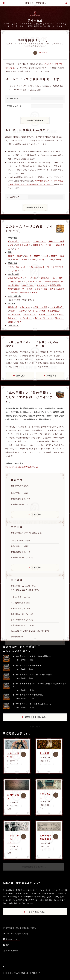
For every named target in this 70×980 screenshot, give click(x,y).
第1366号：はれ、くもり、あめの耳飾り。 (32, 656)
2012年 (11, 256)
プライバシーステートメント (13, 839)
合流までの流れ (54, 311)
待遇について (25, 307)
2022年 (41, 260)
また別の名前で (26, 318)
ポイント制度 (57, 278)
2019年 (16, 260)
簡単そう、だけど (18, 311)
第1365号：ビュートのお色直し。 (28, 665)
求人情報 (44, 753)
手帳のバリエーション (17, 267)
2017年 (54, 256)
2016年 (45, 256)
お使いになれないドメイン (39, 267)
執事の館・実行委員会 (36, 3)
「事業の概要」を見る (36, 912)
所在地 (29, 289)
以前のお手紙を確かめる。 (36, 717)
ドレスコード (42, 285)
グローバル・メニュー (4, 3)
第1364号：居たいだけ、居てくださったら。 (34, 675)
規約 (6, 945)
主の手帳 (66, 3)
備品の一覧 (25, 293)
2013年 (20, 256)
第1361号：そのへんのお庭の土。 (28, 695)
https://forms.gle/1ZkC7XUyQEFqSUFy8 (22, 467)
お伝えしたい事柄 (40, 307)
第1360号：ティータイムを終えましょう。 (32, 704)
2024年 (59, 260)
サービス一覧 (30, 278)
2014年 (28, 256)
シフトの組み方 (14, 314)
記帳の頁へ (36, 514)
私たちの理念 (13, 241)
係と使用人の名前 (23, 245)
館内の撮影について (16, 289)
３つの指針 (26, 241)
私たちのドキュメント (44, 318)
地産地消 (14, 293)
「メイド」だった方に (36, 311)
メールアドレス (13, 98)
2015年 (37, 256)
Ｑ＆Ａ (17, 249)
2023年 (50, 260)
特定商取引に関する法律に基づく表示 (19, 928)
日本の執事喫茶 (10, 951)
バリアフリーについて (33, 282)
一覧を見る (52, 376)
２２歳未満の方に (57, 307)
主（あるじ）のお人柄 (47, 314)
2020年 (24, 260)
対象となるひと (28, 285)
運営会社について (11, 939)
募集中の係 (13, 307)
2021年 (33, 260)
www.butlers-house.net (27, 973)
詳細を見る (21, 376)
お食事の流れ (44, 278)
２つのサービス (39, 241)
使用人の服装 (55, 285)
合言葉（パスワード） (15, 106)
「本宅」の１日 (29, 314)
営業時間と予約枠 (51, 282)
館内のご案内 (16, 282)
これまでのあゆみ (15, 278)
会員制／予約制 (41, 289)
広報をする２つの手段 (42, 245)
